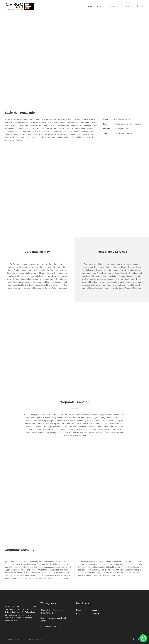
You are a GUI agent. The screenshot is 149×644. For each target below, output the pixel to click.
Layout (117, 133)
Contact (129, 6)
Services (114, 6)
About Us (101, 6)
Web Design (126, 133)
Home (90, 6)
